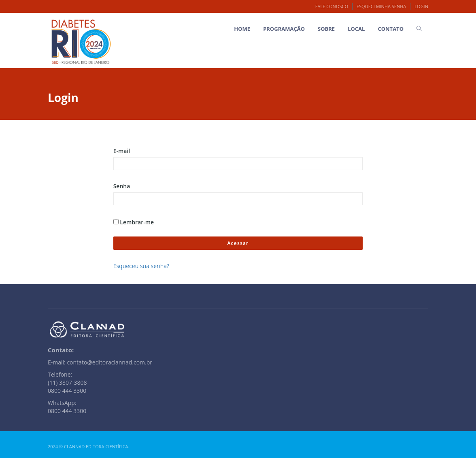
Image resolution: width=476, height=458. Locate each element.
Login (421, 6)
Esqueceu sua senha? (141, 266)
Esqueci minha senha (381, 6)
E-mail (122, 151)
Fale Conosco (332, 6)
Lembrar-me (134, 222)
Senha (122, 186)
